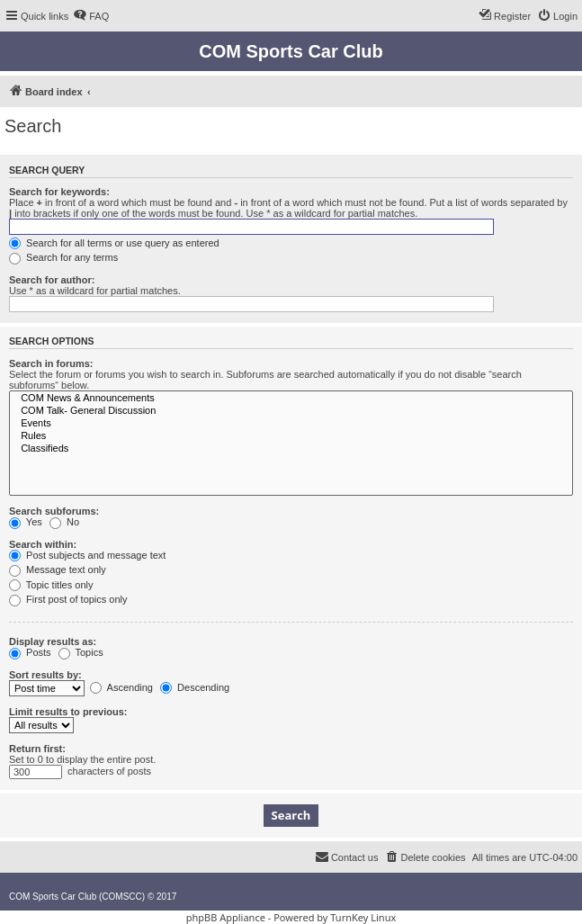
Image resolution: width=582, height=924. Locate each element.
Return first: (37, 749)
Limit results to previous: (68, 712)
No (64, 522)
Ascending (121, 687)
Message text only (58, 570)
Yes (26, 522)
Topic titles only (51, 585)
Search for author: (52, 280)
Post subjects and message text (87, 555)
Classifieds (291, 449)
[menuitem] (91, 16)
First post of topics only (68, 599)
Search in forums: (51, 363)
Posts (30, 652)
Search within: (43, 544)
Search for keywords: (59, 192)
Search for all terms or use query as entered (114, 243)
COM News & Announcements (291, 399)
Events (291, 424)
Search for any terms (63, 257)
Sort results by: (45, 675)
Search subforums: (54, 511)
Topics (81, 652)
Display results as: (53, 641)
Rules (291, 436)
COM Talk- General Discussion (291, 411)
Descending (195, 687)
